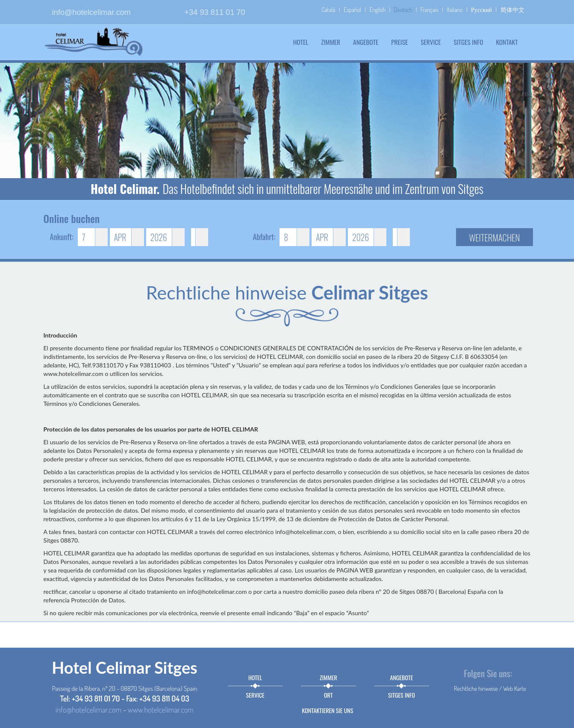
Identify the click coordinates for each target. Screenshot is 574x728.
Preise (399, 42)
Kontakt (507, 42)
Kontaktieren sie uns (328, 710)
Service (431, 42)
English (377, 10)
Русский (481, 10)
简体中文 (512, 10)
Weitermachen (495, 237)
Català (328, 10)
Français (430, 10)
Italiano (455, 10)
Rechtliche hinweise (476, 688)
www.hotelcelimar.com (161, 709)
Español (352, 10)
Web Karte (515, 688)
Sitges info (468, 42)
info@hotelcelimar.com (91, 12)
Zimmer (331, 42)
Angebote (366, 42)
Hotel (301, 42)
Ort (328, 695)
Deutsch (403, 10)
